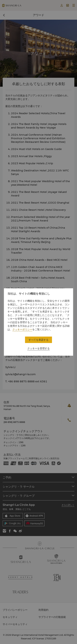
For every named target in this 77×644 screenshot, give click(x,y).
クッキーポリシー (22, 329)
